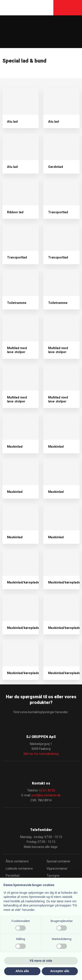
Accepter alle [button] (60, 971)
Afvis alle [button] (22, 971)
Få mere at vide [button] (41, 961)
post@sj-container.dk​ (46, 795)
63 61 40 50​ (47, 790)
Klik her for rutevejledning (41, 754)
